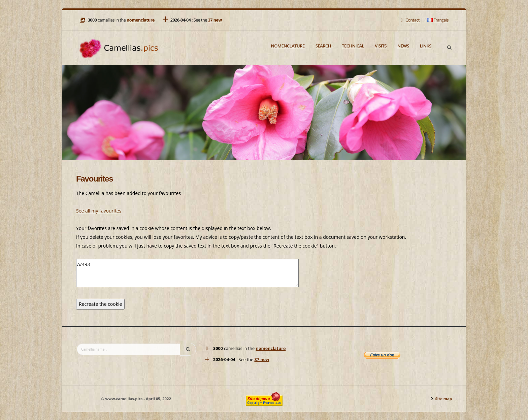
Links (426, 46)
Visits (381, 46)
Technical (353, 46)
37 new (215, 20)
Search (323, 46)
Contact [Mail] (409, 20)
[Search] (449, 48)
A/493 (187, 273)
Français (438, 20)
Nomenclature (288, 46)
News (403, 46)
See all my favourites (99, 211)
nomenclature (141, 20)
